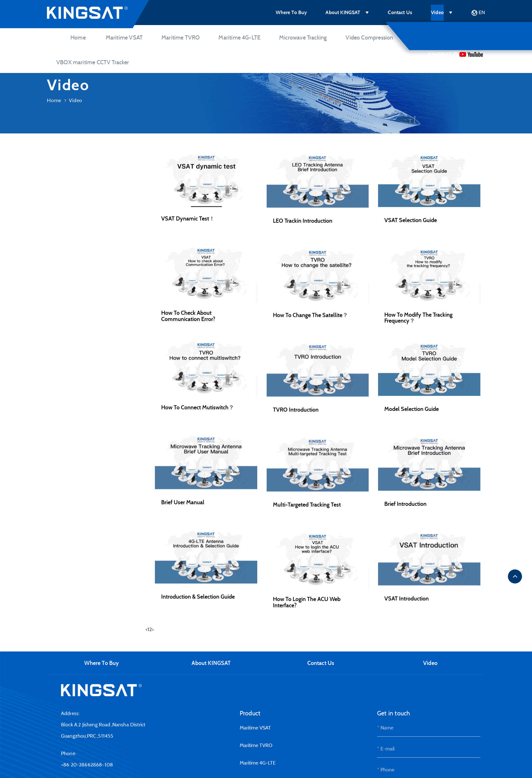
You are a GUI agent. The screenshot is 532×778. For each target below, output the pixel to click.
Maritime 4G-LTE (239, 37)
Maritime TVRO (181, 37)
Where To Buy (291, 12)
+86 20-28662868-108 (87, 765)
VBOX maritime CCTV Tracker (93, 62)
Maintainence (69, 276)
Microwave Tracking (303, 37)
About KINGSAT (343, 12)
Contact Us (400, 12)
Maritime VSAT (124, 37)
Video (437, 12)
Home (78, 37)
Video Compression (369, 37)
